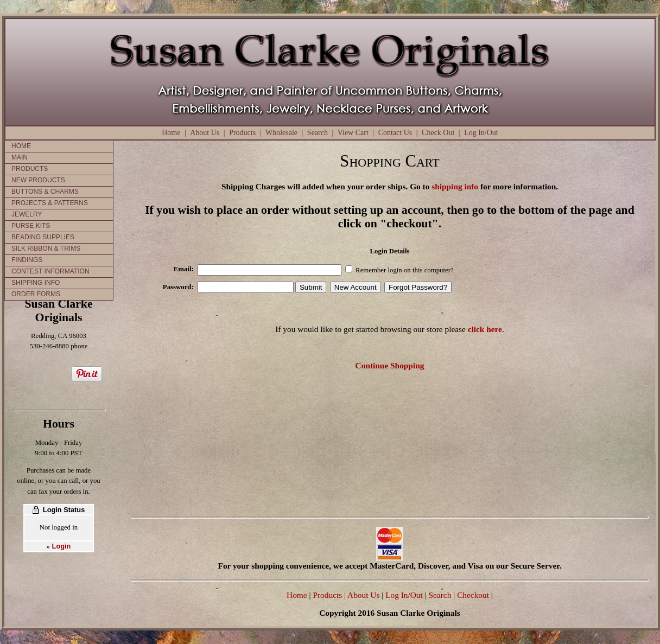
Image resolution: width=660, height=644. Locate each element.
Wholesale (281, 133)
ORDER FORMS (36, 294)
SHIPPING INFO (36, 283)
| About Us (363, 595)
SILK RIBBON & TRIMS (46, 248)
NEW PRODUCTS (38, 180)
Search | (441, 595)
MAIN (20, 157)
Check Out (438, 133)
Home (171, 133)
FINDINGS (27, 260)
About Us (205, 133)
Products (242, 133)
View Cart (353, 133)
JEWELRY (27, 214)
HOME (21, 146)
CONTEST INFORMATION (50, 271)
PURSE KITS (31, 226)
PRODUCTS (30, 169)
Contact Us (395, 133)
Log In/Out (481, 133)
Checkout (473, 595)
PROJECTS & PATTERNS (50, 203)
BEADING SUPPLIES (43, 237)
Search (318, 133)
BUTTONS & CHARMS (45, 192)
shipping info (455, 186)
